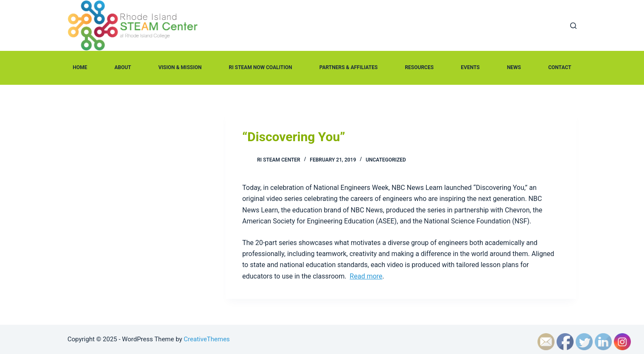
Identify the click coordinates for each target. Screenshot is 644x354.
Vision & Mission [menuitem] (180, 67)
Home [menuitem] (80, 67)
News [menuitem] (514, 67)
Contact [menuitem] (560, 67)
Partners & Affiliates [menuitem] (349, 67)
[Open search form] (573, 26)
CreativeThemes (207, 339)
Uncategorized (386, 160)
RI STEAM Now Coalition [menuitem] (260, 67)
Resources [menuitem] (419, 67)
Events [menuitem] (470, 67)
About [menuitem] (123, 67)
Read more (366, 276)
